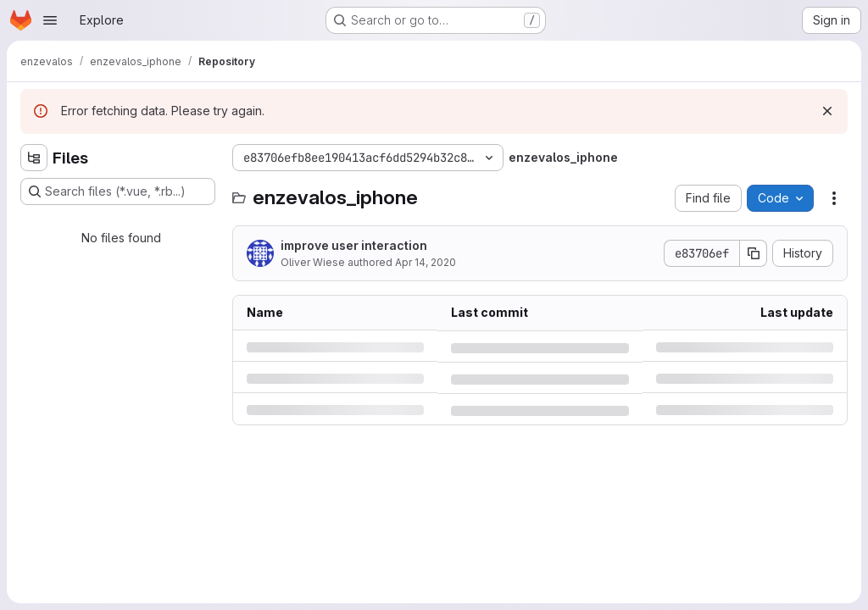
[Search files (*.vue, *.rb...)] (118, 191)
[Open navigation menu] (50, 20)
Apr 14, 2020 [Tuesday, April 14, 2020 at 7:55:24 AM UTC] (426, 262)
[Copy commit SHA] (754, 253)
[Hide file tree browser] (34, 158)
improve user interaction (354, 245)
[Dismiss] (827, 111)
